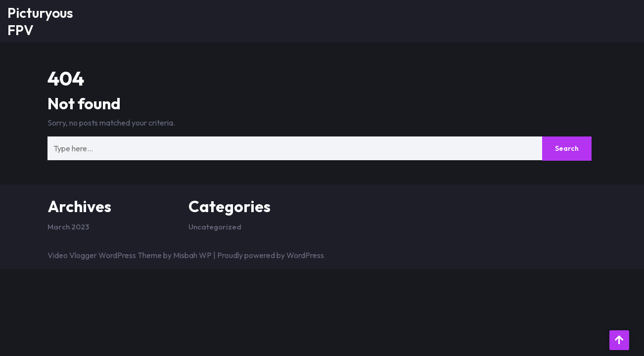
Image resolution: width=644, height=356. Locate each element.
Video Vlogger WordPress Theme (105, 255)
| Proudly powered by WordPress (269, 255)
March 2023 (68, 227)
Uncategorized (215, 227)
